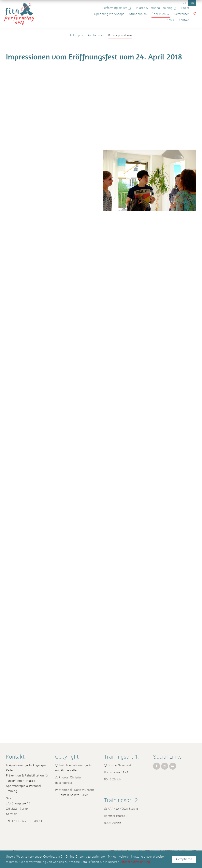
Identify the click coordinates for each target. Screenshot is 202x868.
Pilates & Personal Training (155, 8)
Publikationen (96, 35)
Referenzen (168, 14)
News (184, 14)
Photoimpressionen (120, 35)
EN (192, 3)
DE (184, 3)
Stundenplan (124, 14)
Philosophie (76, 35)
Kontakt (182, 20)
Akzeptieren (184, 859)
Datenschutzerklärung (135, 862)
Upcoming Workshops (95, 14)
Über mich (147, 14)
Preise (184, 8)
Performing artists (115, 8)
